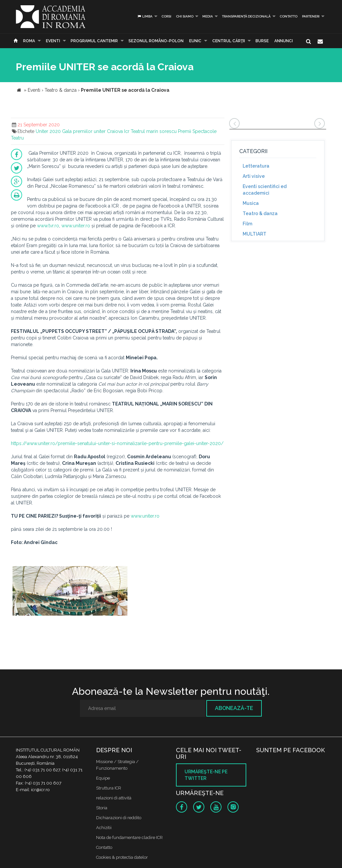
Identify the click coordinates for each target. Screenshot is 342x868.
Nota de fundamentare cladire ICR (129, 837)
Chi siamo (185, 16)
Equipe (103, 778)
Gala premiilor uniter (84, 131)
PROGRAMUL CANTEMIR (94, 41)
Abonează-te (234, 708)
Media (208, 16)
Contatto (289, 16)
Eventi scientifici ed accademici (265, 190)
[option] (70, 595)
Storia (102, 808)
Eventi (53, 41)
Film (247, 224)
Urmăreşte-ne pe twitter (206, 775)
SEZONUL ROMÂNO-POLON (156, 41)
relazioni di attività (114, 798)
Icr (127, 131)
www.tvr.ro (48, 226)
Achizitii (104, 828)
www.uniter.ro (76, 226)
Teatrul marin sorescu (154, 131)
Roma (29, 41)
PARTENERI (311, 16)
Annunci (284, 41)
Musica (251, 203)
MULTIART (255, 234)
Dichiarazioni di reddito (119, 818)
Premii (185, 131)
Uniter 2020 (48, 131)
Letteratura (256, 166)
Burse (262, 41)
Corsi (166, 16)
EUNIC (195, 41)
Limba (145, 16)
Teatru (17, 138)
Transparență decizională (246, 16)
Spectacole (205, 131)
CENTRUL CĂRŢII (229, 41)
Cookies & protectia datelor (122, 857)
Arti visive (254, 176)
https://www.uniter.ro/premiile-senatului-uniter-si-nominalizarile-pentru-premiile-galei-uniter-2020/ (117, 443)
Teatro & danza (260, 213)
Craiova (115, 131)
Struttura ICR (109, 788)
